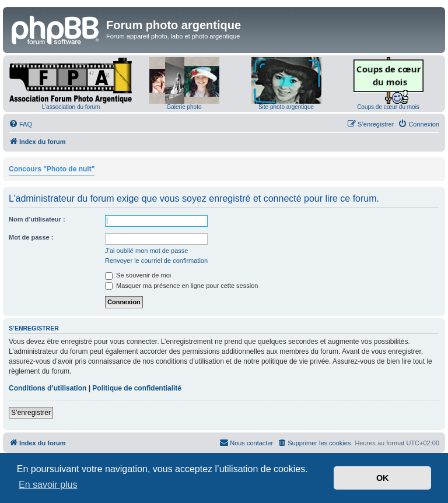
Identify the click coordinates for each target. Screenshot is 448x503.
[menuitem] (20, 124)
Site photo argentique (286, 107)
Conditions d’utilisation (48, 388)
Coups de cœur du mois (388, 107)
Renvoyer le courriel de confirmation (156, 261)
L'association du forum (71, 107)
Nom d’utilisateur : (37, 219)
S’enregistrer (31, 413)
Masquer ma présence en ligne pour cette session (181, 286)
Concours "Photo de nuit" (52, 169)
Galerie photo (184, 107)
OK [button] (383, 478)
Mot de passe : (31, 237)
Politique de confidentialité (137, 388)
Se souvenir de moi (138, 275)
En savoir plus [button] (48, 485)
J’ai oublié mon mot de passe (146, 251)
